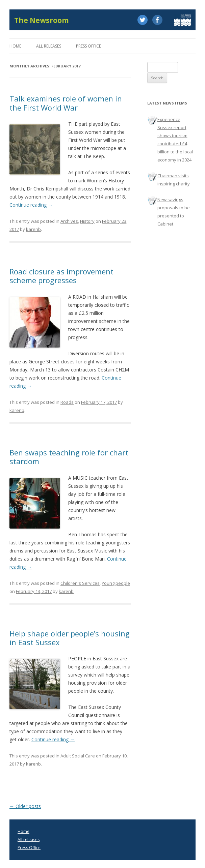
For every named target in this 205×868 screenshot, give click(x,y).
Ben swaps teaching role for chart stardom (69, 457)
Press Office (29, 848)
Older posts (25, 806)
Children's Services (80, 583)
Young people (116, 583)
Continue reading (31, 205)
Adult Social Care (78, 756)
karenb (33, 229)
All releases (49, 46)
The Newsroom (42, 20)
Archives (69, 221)
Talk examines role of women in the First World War (66, 103)
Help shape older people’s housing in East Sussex (70, 638)
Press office (88, 46)
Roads (67, 402)
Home (15, 46)
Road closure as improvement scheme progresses (61, 276)
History (87, 221)
